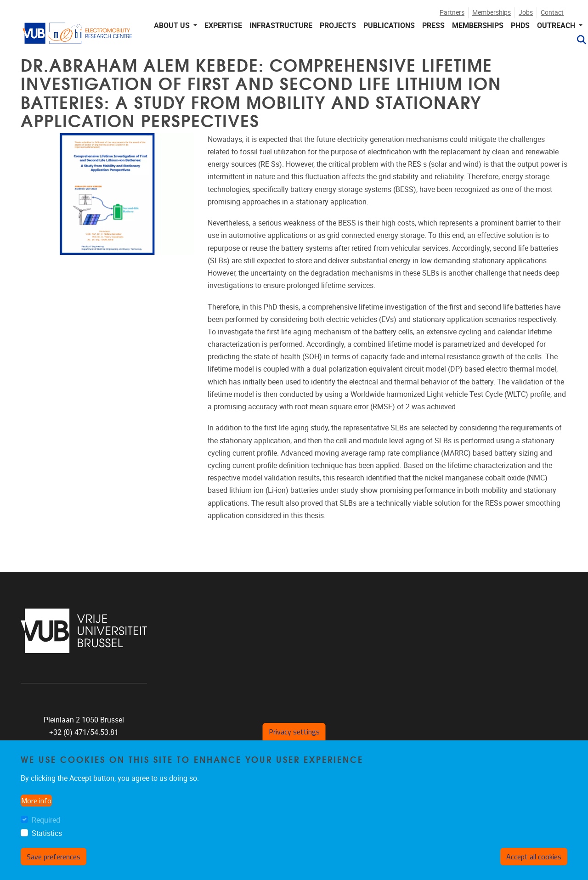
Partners (452, 13)
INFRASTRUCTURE (281, 25)
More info (36, 801)
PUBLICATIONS (389, 25)
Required (46, 820)
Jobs (526, 13)
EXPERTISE (223, 25)
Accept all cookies (534, 857)
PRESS (433, 25)
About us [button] (173, 25)
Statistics (47, 833)
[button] (578, 40)
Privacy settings (294, 732)
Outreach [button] (557, 25)
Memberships (492, 13)
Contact (552, 13)
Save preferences (54, 857)
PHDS (520, 25)
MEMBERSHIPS (478, 25)
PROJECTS (338, 25)
